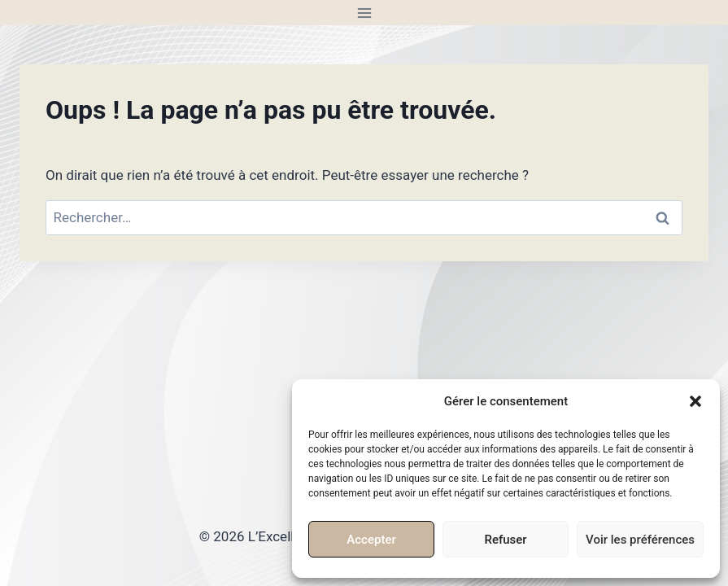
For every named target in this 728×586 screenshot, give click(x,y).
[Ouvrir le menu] (364, 13)
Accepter (371, 540)
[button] (695, 401)
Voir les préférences (640, 540)
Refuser (505, 540)
